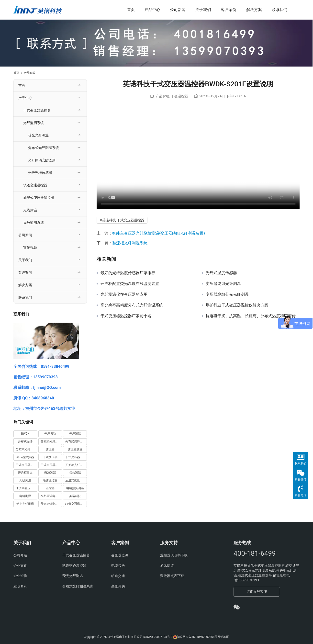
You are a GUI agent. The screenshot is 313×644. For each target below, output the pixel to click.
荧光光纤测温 (38, 135)
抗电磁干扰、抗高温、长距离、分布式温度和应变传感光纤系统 (253, 316)
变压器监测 (120, 555)
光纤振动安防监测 (42, 160)
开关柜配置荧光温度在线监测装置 (130, 284)
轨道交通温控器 (35, 185)
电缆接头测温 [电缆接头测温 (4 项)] (75, 488)
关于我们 (203, 10)
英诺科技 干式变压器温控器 (123, 220)
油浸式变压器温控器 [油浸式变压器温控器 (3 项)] (26, 488)
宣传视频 (30, 248)
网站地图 (223, 637)
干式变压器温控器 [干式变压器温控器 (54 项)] (51, 465)
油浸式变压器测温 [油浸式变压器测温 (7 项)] (76, 480)
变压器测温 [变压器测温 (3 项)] (75, 449)
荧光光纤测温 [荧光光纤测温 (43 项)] (25, 504)
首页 (131, 10)
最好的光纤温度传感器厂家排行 (128, 273)
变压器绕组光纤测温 (223, 284)
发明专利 (20, 586)
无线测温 (30, 210)
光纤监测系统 (34, 123)
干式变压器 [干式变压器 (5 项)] (50, 457)
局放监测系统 (34, 223)
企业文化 (20, 565)
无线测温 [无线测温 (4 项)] (25, 480)
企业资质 (20, 576)
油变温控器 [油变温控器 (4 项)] (50, 480)
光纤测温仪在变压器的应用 (124, 294)
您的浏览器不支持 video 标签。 (198, 159)
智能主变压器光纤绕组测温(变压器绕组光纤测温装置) (159, 233)
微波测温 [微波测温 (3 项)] (50, 473)
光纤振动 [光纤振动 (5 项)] (50, 434)
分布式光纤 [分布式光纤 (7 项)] (25, 441)
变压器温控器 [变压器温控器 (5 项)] (25, 457)
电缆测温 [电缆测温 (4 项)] (25, 496)
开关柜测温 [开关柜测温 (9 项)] (25, 473)
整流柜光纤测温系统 (130, 243)
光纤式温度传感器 (221, 273)
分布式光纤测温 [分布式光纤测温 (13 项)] (76, 441)
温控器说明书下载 (174, 555)
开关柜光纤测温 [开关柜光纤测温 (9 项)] (76, 465)
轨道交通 (118, 576)
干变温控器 (179, 96)
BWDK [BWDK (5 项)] (25, 434)
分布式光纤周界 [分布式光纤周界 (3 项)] (51, 441)
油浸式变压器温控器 (39, 198)
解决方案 (254, 10)
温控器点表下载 (172, 576)
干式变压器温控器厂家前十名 (126, 316)
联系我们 (279, 10)
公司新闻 (178, 10)
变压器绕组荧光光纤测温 (227, 294)
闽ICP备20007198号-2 (158, 637)
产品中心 (152, 10)
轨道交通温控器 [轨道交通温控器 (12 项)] (76, 504)
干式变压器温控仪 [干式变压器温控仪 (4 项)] (26, 465)
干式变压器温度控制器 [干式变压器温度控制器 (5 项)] (76, 457)
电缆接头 (118, 565)
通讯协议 (167, 565)
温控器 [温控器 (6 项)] (50, 488)
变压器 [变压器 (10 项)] (50, 449)
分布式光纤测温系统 (44, 148)
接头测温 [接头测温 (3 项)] (75, 473)
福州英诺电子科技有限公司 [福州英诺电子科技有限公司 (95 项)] (51, 496)
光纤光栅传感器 (40, 173)
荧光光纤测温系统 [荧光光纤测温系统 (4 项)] (51, 504)
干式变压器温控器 (37, 110)
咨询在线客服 (257, 592)
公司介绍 (20, 555)
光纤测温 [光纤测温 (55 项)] (75, 434)
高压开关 (118, 586)
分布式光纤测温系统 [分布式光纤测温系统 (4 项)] (26, 449)
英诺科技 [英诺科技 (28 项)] (75, 496)
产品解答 (163, 96)
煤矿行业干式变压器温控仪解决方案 (237, 305)
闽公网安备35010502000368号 (197, 637)
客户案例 (229, 10)
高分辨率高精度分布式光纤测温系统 (132, 305)
